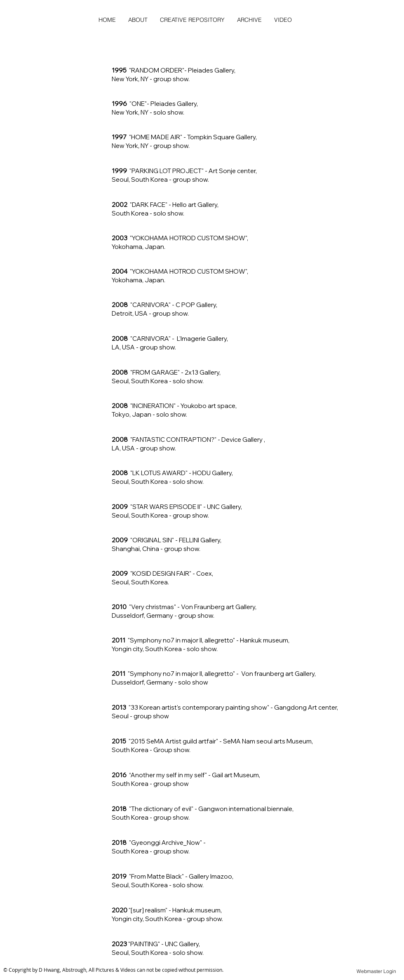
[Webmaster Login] (376, 972)
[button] (249, 20)
